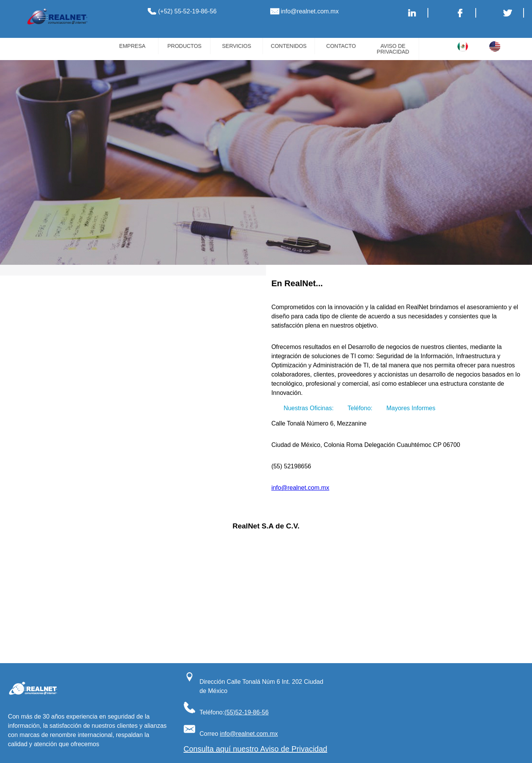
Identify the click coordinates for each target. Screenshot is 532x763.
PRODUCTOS (184, 46)
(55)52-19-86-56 (246, 712)
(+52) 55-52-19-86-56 (187, 11)
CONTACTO (341, 46)
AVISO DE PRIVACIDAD (393, 49)
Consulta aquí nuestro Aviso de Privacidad (255, 749)
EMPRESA (132, 46)
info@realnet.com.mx (310, 11)
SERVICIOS (237, 46)
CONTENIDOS (289, 46)
